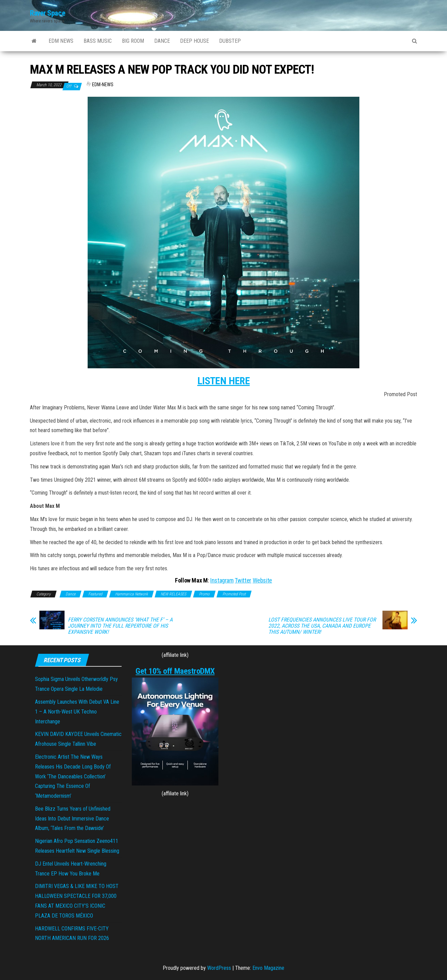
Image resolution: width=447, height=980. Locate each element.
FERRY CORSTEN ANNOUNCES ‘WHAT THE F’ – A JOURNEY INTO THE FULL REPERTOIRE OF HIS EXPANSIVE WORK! (120, 626)
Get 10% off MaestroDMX (175, 671)
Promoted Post (234, 594)
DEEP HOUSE (194, 41)
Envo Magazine (268, 968)
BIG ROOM (133, 41)
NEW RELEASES (173, 594)
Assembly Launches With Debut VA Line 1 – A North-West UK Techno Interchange (77, 712)
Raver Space (48, 13)
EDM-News (103, 85)
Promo (204, 594)
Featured (95, 594)
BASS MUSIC (98, 41)
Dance (70, 594)
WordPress (219, 968)
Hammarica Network (131, 594)
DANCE (162, 41)
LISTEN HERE (224, 381)
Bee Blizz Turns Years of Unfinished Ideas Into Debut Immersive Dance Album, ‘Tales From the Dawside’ (73, 819)
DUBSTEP (230, 41)
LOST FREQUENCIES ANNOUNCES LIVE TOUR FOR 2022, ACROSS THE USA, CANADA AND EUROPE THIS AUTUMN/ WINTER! (322, 626)
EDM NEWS (61, 41)
